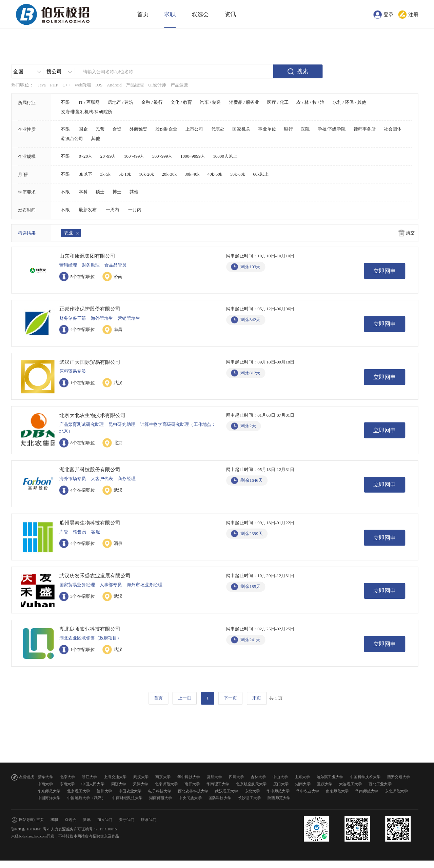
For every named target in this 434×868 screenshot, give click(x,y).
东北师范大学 (396, 791)
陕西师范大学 (279, 798)
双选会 (200, 14)
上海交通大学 (115, 777)
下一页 (230, 698)
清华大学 (46, 777)
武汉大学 (141, 777)
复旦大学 (214, 777)
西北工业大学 (380, 784)
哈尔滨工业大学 (330, 777)
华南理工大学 (218, 784)
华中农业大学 (308, 791)
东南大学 (67, 784)
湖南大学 (303, 784)
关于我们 (127, 820)
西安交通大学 (399, 777)
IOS (99, 85)
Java (42, 85)
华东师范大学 (49, 791)
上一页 (185, 698)
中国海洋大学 (49, 798)
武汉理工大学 (226, 791)
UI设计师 (157, 85)
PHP (54, 85)
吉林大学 (258, 777)
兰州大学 (104, 791)
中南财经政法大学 (127, 798)
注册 (413, 14)
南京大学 (163, 777)
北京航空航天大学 (251, 784)
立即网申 (385, 271)
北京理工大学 (79, 791)
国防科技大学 (220, 798)
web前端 (83, 85)
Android (114, 85)
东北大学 (252, 791)
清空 (410, 233)
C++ (66, 85)
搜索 (303, 71)
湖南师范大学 (161, 798)
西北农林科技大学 (193, 791)
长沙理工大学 (250, 798)
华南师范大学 (367, 791)
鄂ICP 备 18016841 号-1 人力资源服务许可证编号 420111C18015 (64, 829)
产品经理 (135, 85)
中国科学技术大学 (365, 777)
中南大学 (45, 784)
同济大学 (119, 784)
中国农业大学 (130, 791)
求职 (170, 14)
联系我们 (149, 820)
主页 (40, 820)
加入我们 (105, 820)
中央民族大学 (190, 798)
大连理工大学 (351, 784)
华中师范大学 (278, 791)
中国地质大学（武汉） (86, 798)
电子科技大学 (160, 791)
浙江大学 (89, 777)
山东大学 (302, 777)
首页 (143, 14)
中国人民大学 (93, 784)
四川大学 (236, 777)
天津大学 (141, 784)
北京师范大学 (166, 784)
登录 (389, 14)
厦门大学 (281, 784)
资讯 (231, 14)
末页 (257, 698)
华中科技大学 (189, 777)
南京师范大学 (337, 791)
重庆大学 (325, 784)
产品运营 (180, 85)
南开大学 (192, 784)
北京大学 (68, 777)
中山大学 (280, 777)
